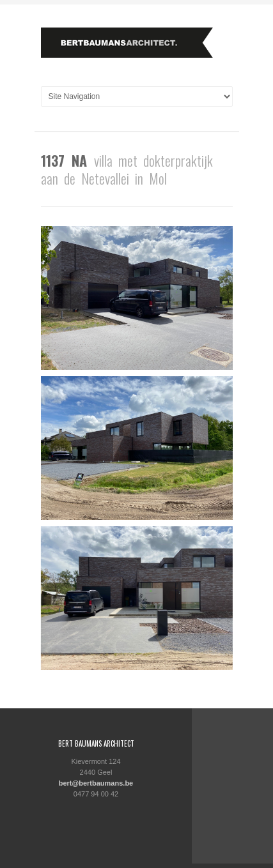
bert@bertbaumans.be (96, 783)
